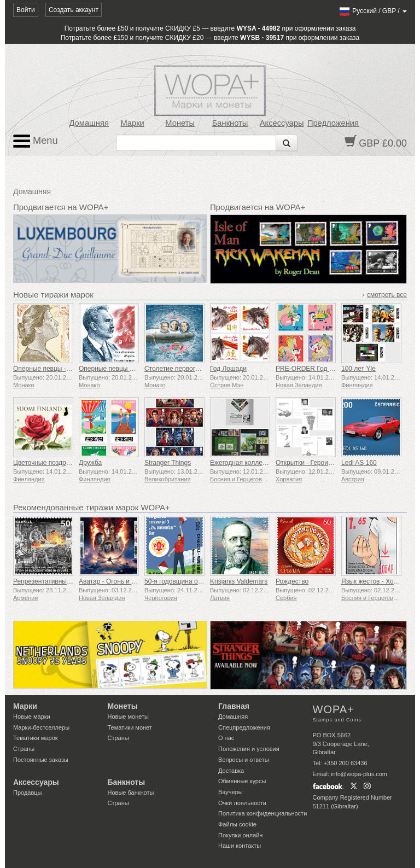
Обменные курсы (242, 781)
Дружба (90, 463)
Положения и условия (249, 749)
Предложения (333, 123)
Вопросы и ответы (244, 760)
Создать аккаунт (74, 10)
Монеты (180, 123)
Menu (36, 141)
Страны (24, 749)
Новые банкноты (131, 793)
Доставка (231, 771)
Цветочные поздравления (52, 463)
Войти (26, 10)
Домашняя (89, 123)
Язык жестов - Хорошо (375, 581)
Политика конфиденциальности (262, 813)
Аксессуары (282, 123)
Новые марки (32, 716)
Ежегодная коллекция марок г (255, 463)
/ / (373, 11)
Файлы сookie (237, 824)
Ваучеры (231, 792)
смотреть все (387, 295)
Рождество (292, 581)
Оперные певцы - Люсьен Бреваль (66, 369)
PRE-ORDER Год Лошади (314, 369)
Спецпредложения (244, 727)
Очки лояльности (242, 803)
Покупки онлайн (240, 835)
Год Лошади (228, 369)
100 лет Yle (358, 369)
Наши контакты (240, 846)
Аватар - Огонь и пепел (114, 581)
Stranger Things (168, 463)
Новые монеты (128, 716)
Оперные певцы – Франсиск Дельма (134, 369)
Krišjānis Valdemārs (239, 581)
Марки (132, 123)
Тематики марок (36, 738)
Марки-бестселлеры (41, 727)
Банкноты (230, 123)
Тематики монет (130, 727)
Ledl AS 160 (359, 463)
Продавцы (28, 793)
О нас (226, 738)
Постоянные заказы (41, 760)
